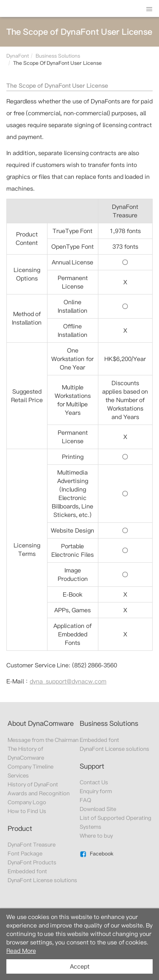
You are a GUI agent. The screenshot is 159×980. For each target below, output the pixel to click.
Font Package (25, 854)
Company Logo (27, 802)
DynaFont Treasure (32, 845)
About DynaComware (41, 723)
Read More (21, 951)
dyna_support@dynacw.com (68, 681)
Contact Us (94, 782)
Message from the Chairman (43, 740)
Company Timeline (31, 767)
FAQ (85, 800)
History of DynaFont (33, 784)
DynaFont (18, 56)
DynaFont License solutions (43, 880)
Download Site (98, 809)
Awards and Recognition (39, 793)
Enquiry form (96, 791)
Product (20, 829)
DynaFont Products (32, 862)
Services (18, 776)
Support (92, 766)
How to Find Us (27, 811)
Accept (80, 966)
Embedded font (27, 871)
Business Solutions (58, 56)
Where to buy (96, 836)
